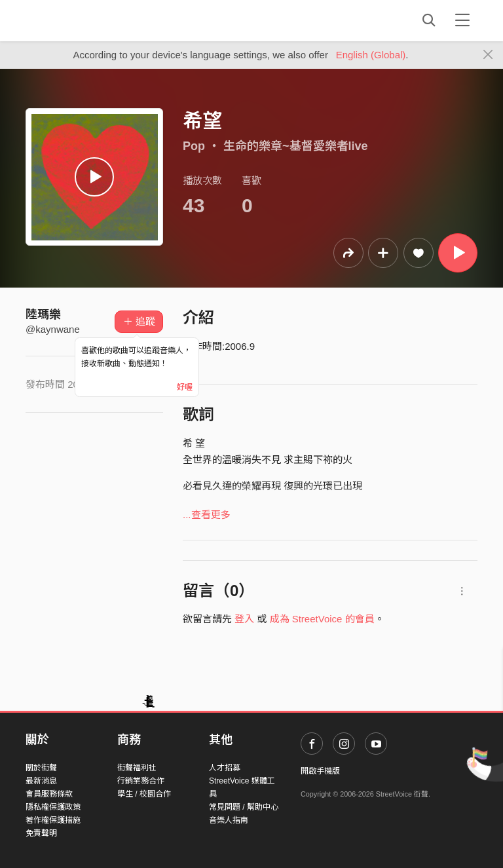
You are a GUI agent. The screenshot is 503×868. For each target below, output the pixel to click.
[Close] (488, 55)
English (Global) (371, 55)
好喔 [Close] (185, 387)
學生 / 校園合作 (144, 794)
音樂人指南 (229, 820)
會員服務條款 (49, 794)
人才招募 (225, 768)
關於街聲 (41, 768)
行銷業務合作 (141, 781)
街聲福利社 (137, 768)
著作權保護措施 (53, 820)
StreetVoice (80, 20)
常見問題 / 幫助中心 (244, 807)
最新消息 (41, 781)
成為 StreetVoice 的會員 (322, 619)
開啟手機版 (320, 771)
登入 (244, 619)
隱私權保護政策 (53, 807)
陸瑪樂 (43, 314)
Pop (194, 146)
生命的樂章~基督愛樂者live (296, 146)
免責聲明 (41, 833)
